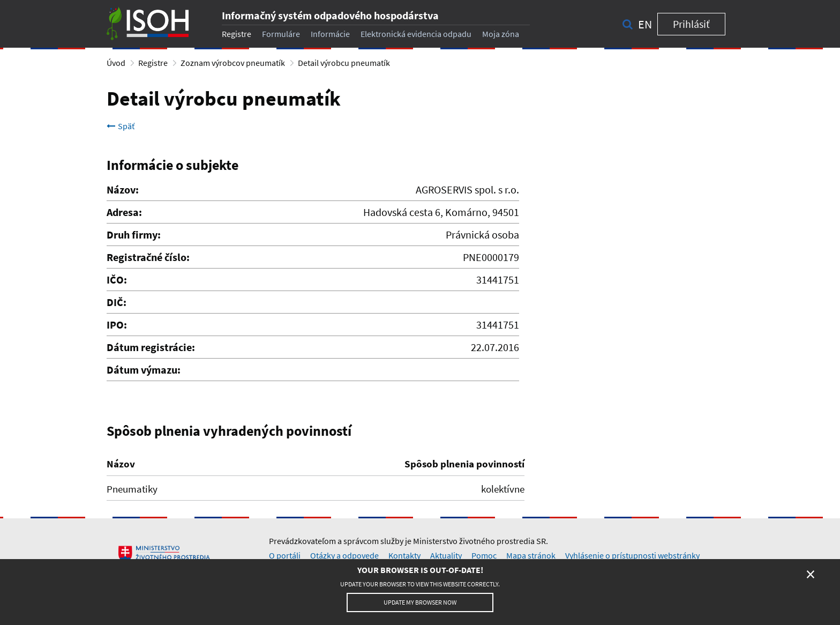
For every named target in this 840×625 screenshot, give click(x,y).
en (645, 24)
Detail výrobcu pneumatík (344, 63)
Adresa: (124, 212)
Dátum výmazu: (144, 370)
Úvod (116, 63)
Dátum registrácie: (151, 347)
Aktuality (446, 555)
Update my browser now (420, 602)
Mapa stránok (531, 555)
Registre (237, 34)
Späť (121, 126)
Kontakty (404, 555)
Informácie (330, 34)
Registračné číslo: (148, 257)
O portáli (285, 555)
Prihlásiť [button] (691, 24)
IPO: (117, 325)
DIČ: (117, 302)
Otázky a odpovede (344, 555)
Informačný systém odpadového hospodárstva (330, 15)
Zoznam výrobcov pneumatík (233, 63)
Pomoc (484, 555)
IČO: (117, 280)
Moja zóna (501, 34)
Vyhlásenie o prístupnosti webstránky (632, 555)
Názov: (123, 189)
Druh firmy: (134, 235)
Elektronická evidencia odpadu (416, 34)
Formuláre (281, 34)
